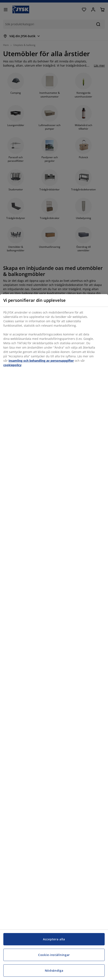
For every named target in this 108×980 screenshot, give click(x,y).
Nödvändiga (54, 971)
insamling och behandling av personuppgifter (41, 361)
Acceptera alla (54, 939)
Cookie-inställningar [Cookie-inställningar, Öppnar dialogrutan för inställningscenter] (54, 955)
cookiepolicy (12, 365)
